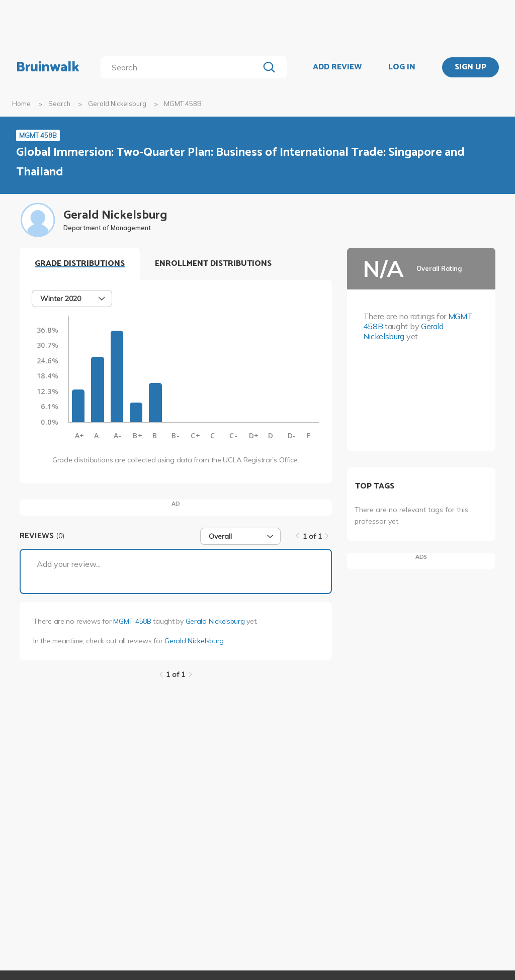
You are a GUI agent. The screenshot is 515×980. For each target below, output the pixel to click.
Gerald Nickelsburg (117, 104)
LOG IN (402, 67)
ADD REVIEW (337, 67)
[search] (182, 67)
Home (21, 104)
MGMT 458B (132, 621)
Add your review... (69, 564)
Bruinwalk (48, 67)
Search (59, 104)
